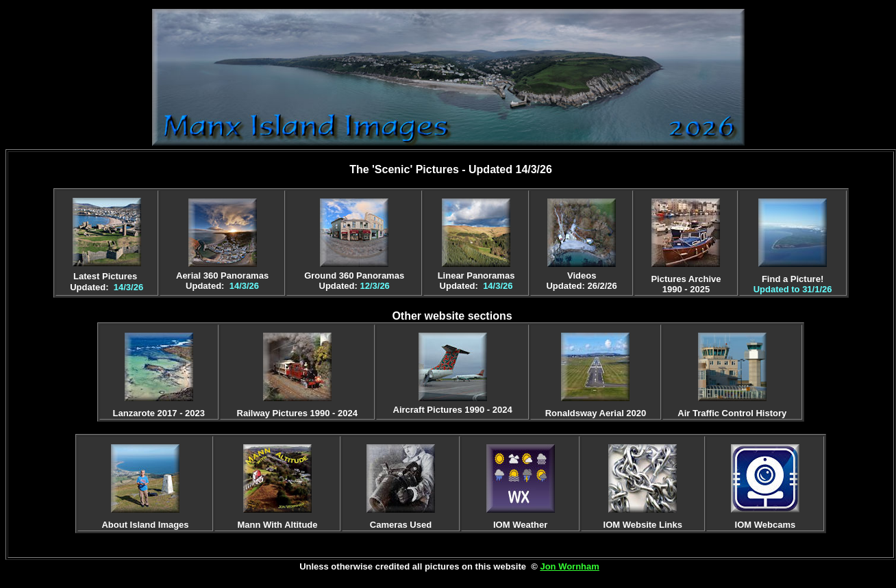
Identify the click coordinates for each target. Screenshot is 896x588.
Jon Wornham (569, 566)
